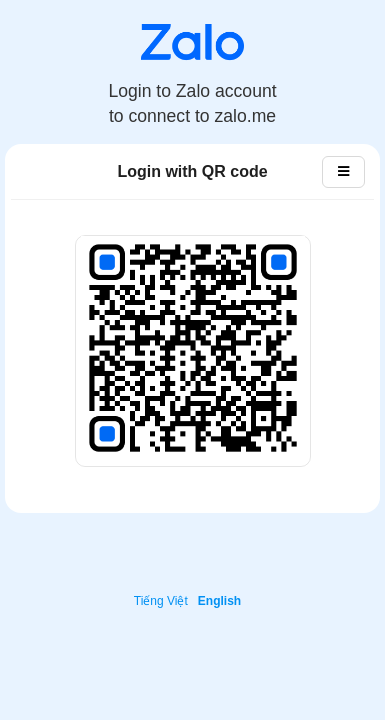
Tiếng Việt (161, 601)
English (219, 601)
